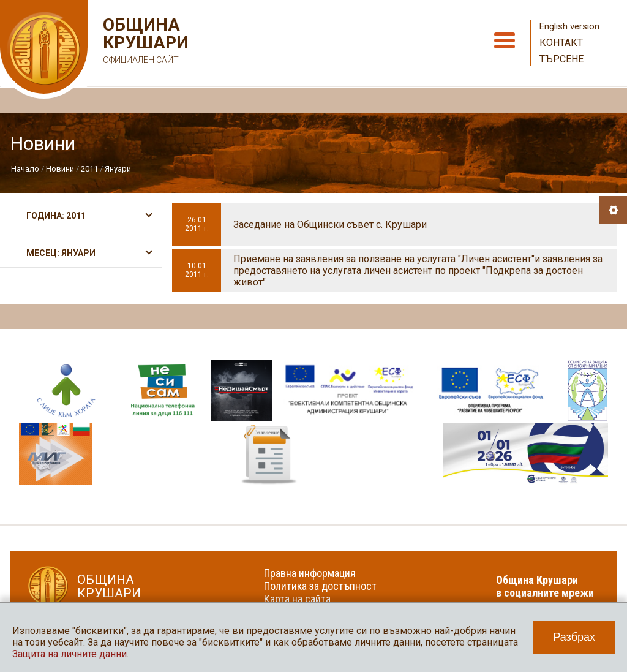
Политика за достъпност (320, 586)
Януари (118, 169)
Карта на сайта (297, 599)
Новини (60, 169)
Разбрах (574, 637)
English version (569, 26)
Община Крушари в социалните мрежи (545, 586)
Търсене (561, 59)
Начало (25, 169)
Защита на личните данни (69, 654)
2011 (89, 169)
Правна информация (310, 573)
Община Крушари (144, 43)
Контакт (561, 43)
